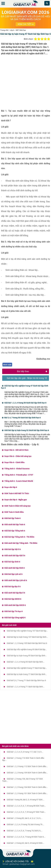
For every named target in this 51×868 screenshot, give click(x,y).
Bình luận (7, 365)
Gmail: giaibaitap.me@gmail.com (19, 864)
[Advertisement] (26, 83)
